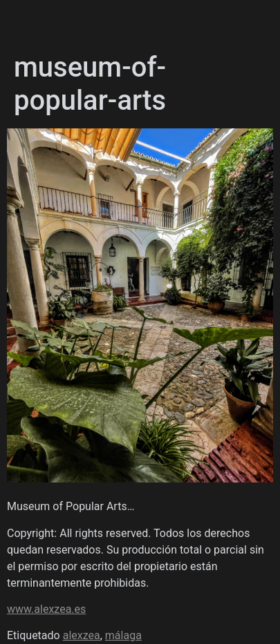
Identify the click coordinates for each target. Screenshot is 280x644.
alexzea (82, 635)
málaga (123, 635)
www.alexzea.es (46, 609)
